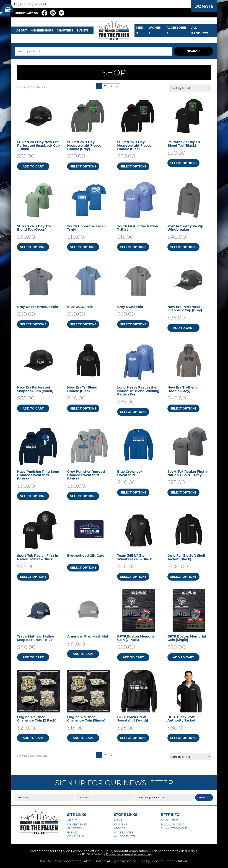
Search (193, 51)
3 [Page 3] (111, 86)
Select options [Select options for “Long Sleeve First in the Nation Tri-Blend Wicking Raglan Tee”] (133, 412)
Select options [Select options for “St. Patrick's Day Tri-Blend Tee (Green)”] (33, 247)
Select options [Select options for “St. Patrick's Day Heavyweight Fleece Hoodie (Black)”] (133, 166)
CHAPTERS (65, 30)
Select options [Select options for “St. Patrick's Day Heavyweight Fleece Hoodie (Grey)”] (83, 166)
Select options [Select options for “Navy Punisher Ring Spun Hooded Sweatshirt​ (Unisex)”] (33, 496)
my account (38, 4)
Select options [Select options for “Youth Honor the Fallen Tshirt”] (83, 247)
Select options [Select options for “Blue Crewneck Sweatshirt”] (133, 492)
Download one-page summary (129, 854)
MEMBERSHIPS (42, 30)
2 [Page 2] (105, 86)
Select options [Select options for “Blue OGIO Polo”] (83, 324)
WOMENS (155, 30)
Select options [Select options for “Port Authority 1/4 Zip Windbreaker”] (183, 247)
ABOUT (22, 30)
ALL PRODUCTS (200, 30)
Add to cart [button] (33, 166)
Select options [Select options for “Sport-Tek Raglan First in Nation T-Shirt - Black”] (33, 577)
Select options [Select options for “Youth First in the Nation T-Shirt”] (133, 247)
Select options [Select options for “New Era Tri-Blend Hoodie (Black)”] (83, 408)
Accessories (176, 30)
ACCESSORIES (124, 832)
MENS (140, 30)
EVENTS (83, 30)
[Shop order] (190, 88)
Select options (83, 567)
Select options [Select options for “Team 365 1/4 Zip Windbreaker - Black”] (133, 577)
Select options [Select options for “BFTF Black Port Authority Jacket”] (183, 738)
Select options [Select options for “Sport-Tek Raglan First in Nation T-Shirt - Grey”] (183, 492)
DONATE (204, 6)
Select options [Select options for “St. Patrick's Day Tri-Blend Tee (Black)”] (183, 163)
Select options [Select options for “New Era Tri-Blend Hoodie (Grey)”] (183, 408)
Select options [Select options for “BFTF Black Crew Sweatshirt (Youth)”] (133, 738)
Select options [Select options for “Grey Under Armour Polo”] (33, 324)
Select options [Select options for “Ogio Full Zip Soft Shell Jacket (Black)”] (183, 577)
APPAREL (121, 828)
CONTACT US (76, 836)
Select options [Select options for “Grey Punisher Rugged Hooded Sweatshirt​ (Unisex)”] (83, 496)
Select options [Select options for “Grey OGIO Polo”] (133, 324)
